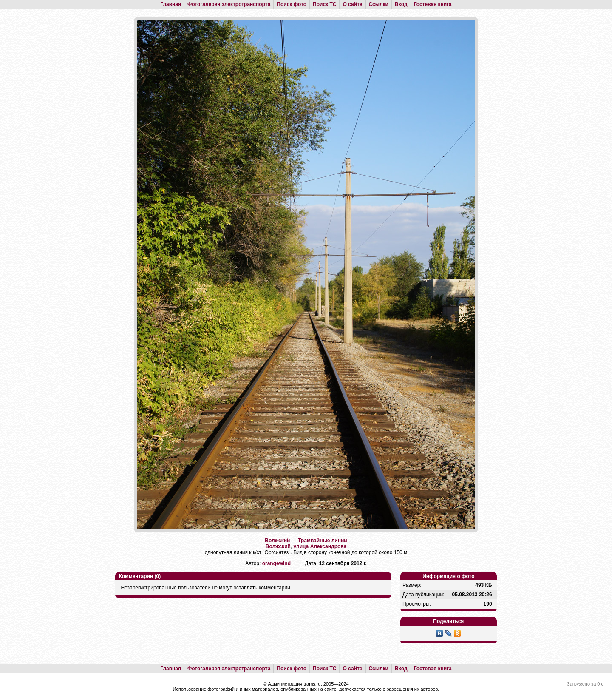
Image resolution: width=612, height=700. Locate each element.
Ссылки (379, 4)
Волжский (277, 541)
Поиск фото (292, 4)
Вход (401, 4)
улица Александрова (320, 546)
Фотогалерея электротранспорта (229, 4)
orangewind (276, 563)
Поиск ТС (324, 4)
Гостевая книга (433, 4)
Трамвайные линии (323, 541)
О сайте (352, 4)
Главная (171, 4)
